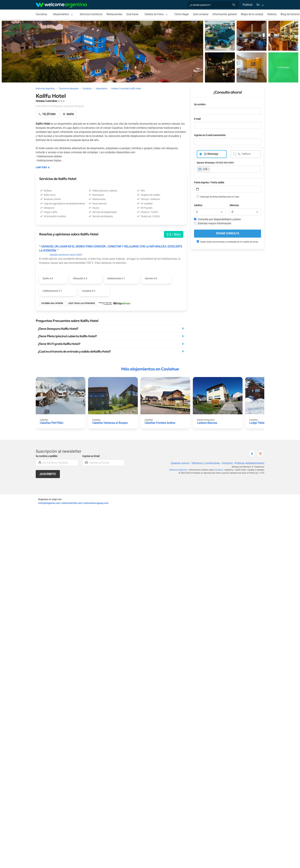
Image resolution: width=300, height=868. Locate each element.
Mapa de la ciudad (252, 14)
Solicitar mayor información (213, 223)
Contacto (227, 463)
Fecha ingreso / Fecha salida (209, 183)
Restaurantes (114, 14)
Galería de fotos (154, 14)
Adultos (198, 205)
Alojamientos (61, 14)
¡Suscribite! (48, 474)
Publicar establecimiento (249, 463)
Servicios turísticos (91, 14)
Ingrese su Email (91, 456)
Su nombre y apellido (47, 456)
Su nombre (200, 105)
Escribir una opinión (52, 303)
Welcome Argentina (178, 470)
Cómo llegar (182, 14)
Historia (272, 14)
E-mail (197, 119)
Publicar (248, 5)
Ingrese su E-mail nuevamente (210, 135)
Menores (234, 205)
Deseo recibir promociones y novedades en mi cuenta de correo (227, 242)
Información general (225, 14)
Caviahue (41, 14)
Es (258, 5)
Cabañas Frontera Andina (160, 423)
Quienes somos (180, 463)
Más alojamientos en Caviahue (150, 369)
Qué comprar (201, 14)
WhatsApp (213, 154)
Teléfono (246, 154)
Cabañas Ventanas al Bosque (110, 423)
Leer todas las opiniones (82, 303)
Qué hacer (132, 14)
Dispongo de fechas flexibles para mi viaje (218, 197)
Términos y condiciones (206, 463)
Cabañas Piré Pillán (52, 423)
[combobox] (204, 169)
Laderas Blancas (207, 423)
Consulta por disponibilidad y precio (217, 219)
